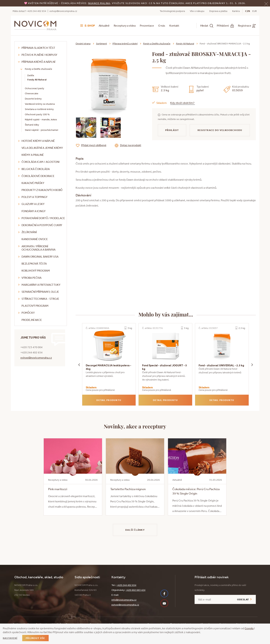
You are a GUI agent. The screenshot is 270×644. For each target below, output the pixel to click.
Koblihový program (36, 271)
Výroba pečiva (31, 278)
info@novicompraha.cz (124, 600)
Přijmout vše (35, 638)
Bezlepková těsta (34, 264)
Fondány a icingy (34, 211)
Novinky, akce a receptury (135, 426)
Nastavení (10, 638)
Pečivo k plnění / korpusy (39, 55)
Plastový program (35, 306)
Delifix (31, 75)
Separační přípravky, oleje (40, 292)
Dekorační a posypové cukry (42, 225)
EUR (255, 11)
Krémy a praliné (33, 155)
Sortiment (101, 44)
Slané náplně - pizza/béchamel (41, 130)
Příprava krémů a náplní (38, 62)
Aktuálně (104, 26)
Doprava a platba (218, 11)
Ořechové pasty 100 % (37, 114)
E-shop (90, 26)
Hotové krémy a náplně (38, 141)
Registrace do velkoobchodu (220, 130)
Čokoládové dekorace (38, 176)
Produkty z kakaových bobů (42, 190)
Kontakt (174, 26)
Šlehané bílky (32, 125)
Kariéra (236, 11)
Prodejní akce (32, 320)
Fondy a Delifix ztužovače (38, 69)
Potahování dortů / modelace (43, 218)
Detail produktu (109, 400)
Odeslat (243, 599)
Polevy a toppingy (34, 197)
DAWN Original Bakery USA (40, 257)
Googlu (249, 628)
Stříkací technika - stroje (40, 299)
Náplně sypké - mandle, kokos (41, 119)
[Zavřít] (266, 3)
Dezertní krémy (33, 99)
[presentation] (79, 364)
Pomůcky (28, 313)
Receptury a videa (125, 26)
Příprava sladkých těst (38, 48)
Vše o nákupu (197, 11)
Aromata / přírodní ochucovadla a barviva (38, 248)
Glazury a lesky (33, 204)
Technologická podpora (172, 11)
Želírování (29, 232)
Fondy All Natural (37, 80)
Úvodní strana (83, 44)
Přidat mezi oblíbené (94, 145)
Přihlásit (172, 130)
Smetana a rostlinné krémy (39, 109)
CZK (248, 11)
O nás (162, 26)
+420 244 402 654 (126, 585)
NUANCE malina (99, 3)
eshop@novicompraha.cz (63, 11)
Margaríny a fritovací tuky (41, 285)
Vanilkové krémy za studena (40, 104)
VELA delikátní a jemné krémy (42, 148)
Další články (135, 530)
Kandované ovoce (35, 239)
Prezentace (147, 26)
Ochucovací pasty (34, 88)
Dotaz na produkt (131, 145)
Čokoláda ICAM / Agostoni (41, 162)
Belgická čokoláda (36, 169)
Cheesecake (32, 93)
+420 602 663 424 (136, 590)
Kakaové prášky (33, 183)
